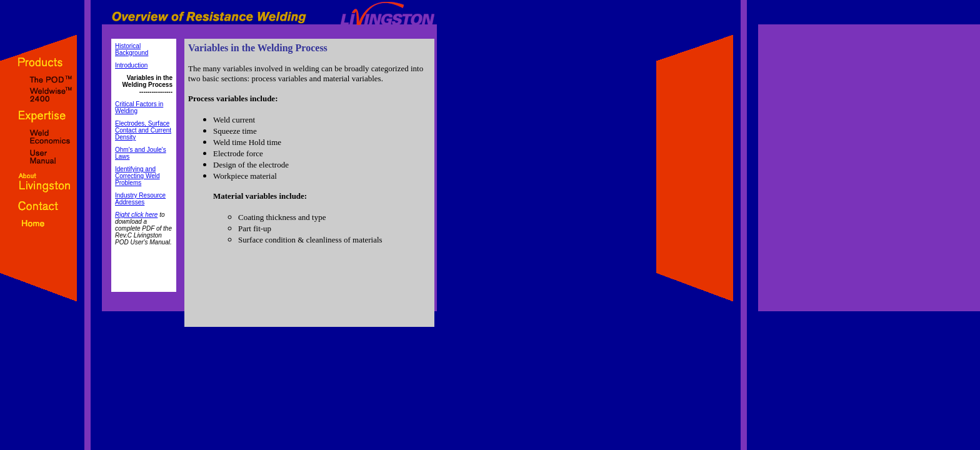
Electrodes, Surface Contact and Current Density (143, 130)
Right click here (136, 215)
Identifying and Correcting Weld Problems (137, 176)
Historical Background (132, 49)
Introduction (131, 65)
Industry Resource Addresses (140, 199)
